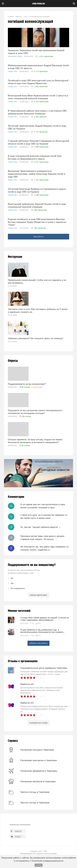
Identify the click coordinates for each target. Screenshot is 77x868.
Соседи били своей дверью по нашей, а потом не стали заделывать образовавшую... (45, 619)
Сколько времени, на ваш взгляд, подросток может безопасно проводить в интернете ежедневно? (35, 441)
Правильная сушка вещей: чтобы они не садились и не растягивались (37, 281)
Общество (13, 71)
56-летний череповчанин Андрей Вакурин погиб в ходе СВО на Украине (37, 127)
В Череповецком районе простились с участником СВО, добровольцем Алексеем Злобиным (38, 112)
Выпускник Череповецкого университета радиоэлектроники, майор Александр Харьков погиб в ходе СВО (37, 174)
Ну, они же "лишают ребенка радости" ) (40, 527)
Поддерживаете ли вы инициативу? (27, 384)
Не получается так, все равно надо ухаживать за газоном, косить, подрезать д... (45, 548)
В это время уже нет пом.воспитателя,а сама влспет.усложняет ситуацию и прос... (43, 506)
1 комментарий (36, 387)
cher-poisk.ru (39, 4)
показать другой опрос (38, 595)
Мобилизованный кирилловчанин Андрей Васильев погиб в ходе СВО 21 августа (38, 67)
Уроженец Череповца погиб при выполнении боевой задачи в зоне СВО (36, 52)
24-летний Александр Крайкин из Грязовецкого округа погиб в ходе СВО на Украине (37, 190)
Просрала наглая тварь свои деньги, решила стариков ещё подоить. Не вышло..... (42, 538)
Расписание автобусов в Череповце (38, 781)
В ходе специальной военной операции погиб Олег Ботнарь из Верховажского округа (35, 157)
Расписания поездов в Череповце (37, 750)
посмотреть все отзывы (39, 723)
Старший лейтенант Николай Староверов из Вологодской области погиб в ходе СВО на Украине (38, 142)
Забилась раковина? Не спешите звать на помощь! (35, 338)
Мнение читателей (19, 611)
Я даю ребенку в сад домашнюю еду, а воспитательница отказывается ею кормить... (43, 631)
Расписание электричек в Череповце (39, 760)
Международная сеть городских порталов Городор (39, 854)
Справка (13, 741)
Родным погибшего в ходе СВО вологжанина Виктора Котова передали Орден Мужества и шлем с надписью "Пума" (37, 222)
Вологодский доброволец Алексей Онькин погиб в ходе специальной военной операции (37, 205)
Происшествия (15, 56)
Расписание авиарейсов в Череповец (39, 771)
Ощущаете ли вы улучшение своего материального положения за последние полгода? (35, 412)
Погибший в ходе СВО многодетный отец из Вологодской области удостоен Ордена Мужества (38, 82)
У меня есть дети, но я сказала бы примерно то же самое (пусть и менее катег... (44, 516)
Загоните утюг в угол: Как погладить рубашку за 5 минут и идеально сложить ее (38, 310)
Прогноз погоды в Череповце (35, 792)
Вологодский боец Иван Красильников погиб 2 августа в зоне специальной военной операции (38, 97)
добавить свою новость (38, 643)
